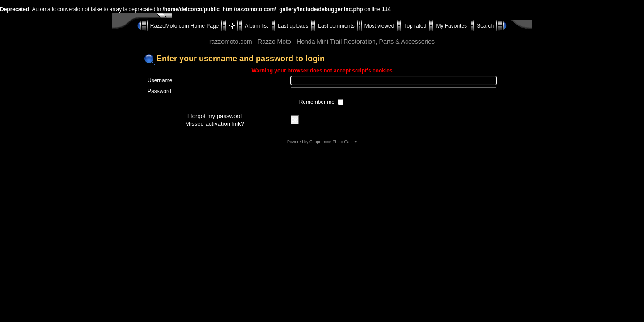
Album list (256, 26)
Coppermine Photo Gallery (333, 142)
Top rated (415, 26)
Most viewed (379, 26)
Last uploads (293, 26)
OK (295, 120)
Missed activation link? (215, 124)
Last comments (336, 26)
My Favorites (451, 26)
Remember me (318, 102)
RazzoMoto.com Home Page (184, 26)
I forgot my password (215, 116)
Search (485, 26)
